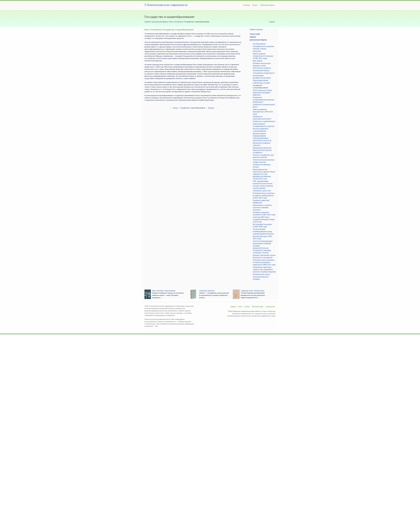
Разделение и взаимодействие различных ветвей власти (264, 100)
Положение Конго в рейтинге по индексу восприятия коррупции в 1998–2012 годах (264, 262)
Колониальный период (261, 70)
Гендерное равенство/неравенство (261, 202)
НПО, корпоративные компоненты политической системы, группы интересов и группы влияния (263, 185)
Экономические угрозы (261, 274)
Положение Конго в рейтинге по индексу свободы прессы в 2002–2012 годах (264, 196)
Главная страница (256, 29)
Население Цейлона (207, 291)
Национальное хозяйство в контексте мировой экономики (262, 207)
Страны (247, 5)
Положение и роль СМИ (262, 191)
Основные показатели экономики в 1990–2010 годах (264, 213)
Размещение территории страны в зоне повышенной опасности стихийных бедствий (264, 269)
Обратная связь (267, 5)
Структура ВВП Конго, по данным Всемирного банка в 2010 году (264, 219)
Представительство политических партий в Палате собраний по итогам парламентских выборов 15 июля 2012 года (264, 174)
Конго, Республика (176, 22)
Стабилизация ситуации (261, 83)
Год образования (259, 44)
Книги (255, 5)
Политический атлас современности (167, 5)
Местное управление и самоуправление (261, 130)
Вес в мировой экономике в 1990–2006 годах (262, 225)
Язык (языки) (258, 61)
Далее (272, 22)
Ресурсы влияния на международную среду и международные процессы (263, 231)
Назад (175, 108)
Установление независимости (264, 73)
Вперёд (211, 108)
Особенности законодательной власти (262, 118)
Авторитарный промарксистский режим (262, 77)
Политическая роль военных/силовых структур (263, 161)
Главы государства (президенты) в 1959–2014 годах (263, 112)
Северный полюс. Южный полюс (253, 291)
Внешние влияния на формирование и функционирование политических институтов (262, 137)
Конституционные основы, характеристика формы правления (262, 93)
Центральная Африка (160, 22)
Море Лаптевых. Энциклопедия (164, 291)
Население (257, 51)
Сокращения (270, 306)
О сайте (247, 306)
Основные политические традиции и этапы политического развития (262, 66)
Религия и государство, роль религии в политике (263, 156)
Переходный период (261, 80)
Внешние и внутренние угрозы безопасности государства (264, 256)
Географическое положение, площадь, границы (263, 47)
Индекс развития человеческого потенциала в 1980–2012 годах (263, 56)
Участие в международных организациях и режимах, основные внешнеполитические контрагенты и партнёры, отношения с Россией (263, 247)
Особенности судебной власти (264, 121)
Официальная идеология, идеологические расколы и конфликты (262, 150)
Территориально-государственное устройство (263, 125)
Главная (147, 22)
